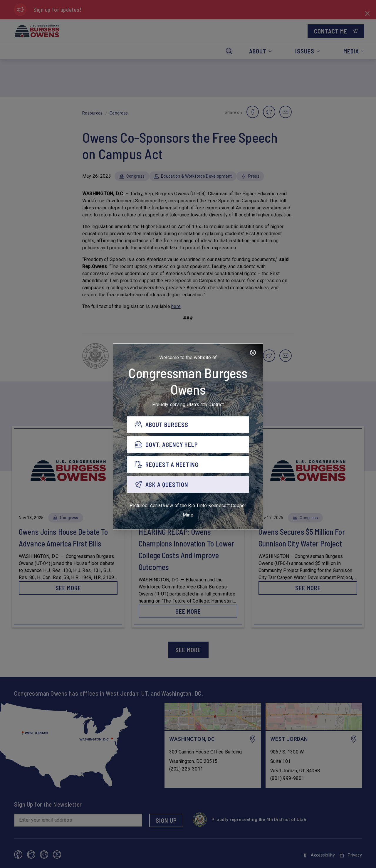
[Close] (253, 353)
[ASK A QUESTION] (188, 485)
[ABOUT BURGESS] (188, 425)
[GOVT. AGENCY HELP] (188, 445)
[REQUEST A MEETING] (188, 465)
